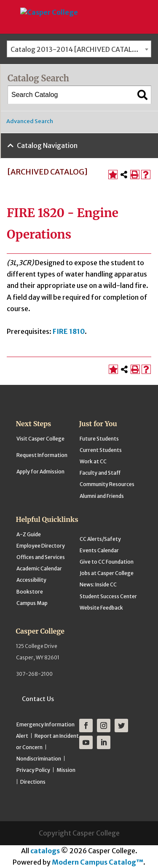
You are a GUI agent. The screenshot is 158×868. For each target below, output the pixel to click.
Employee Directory (41, 546)
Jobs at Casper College (107, 573)
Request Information (42, 455)
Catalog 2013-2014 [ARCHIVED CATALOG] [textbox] (78, 49)
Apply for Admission (40, 472)
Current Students (101, 450)
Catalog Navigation (47, 145)
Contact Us (38, 699)
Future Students (99, 439)
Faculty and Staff (100, 473)
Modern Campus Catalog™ (98, 862)
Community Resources (107, 484)
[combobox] (79, 49)
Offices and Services (41, 557)
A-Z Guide (29, 534)
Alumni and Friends (102, 496)
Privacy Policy (33, 770)
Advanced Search (30, 121)
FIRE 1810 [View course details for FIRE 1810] (69, 331)
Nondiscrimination (39, 759)
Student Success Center (108, 596)
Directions (33, 782)
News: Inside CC (98, 584)
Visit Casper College (40, 439)
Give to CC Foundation (107, 562)
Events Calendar (99, 550)
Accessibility (31, 580)
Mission (66, 770)
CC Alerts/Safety (100, 539)
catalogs (45, 851)
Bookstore (30, 592)
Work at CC (93, 461)
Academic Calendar (39, 568)
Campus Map (32, 603)
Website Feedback (101, 608)
